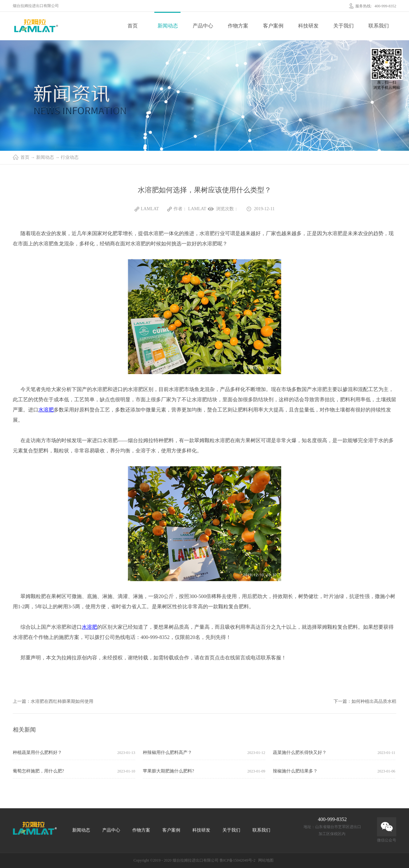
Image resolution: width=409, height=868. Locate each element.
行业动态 (70, 157)
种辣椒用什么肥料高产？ (167, 753)
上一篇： (53, 701)
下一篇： (365, 701)
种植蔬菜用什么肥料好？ (37, 753)
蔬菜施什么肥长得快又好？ (300, 753)
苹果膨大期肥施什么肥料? (168, 771)
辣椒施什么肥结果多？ (295, 771)
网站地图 (265, 860)
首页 (133, 26)
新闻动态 (45, 157)
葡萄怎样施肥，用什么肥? (38, 771)
